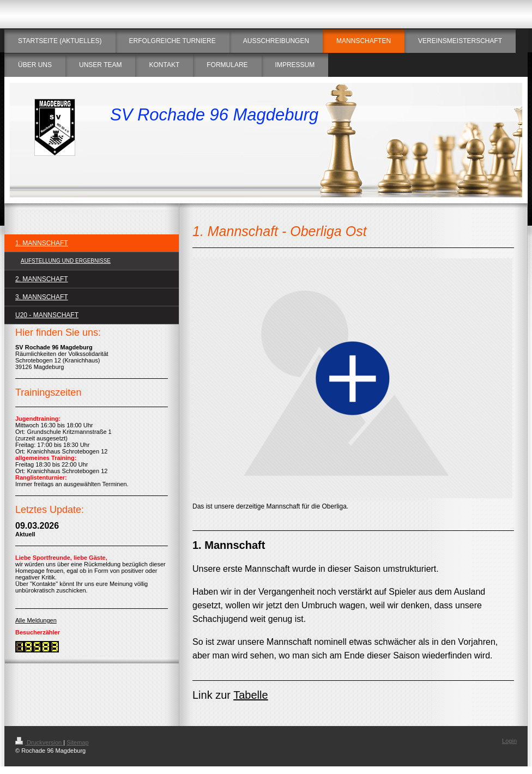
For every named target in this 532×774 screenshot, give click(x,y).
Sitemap (77, 742)
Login (509, 741)
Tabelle (250, 695)
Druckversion (39, 742)
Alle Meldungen (36, 620)
